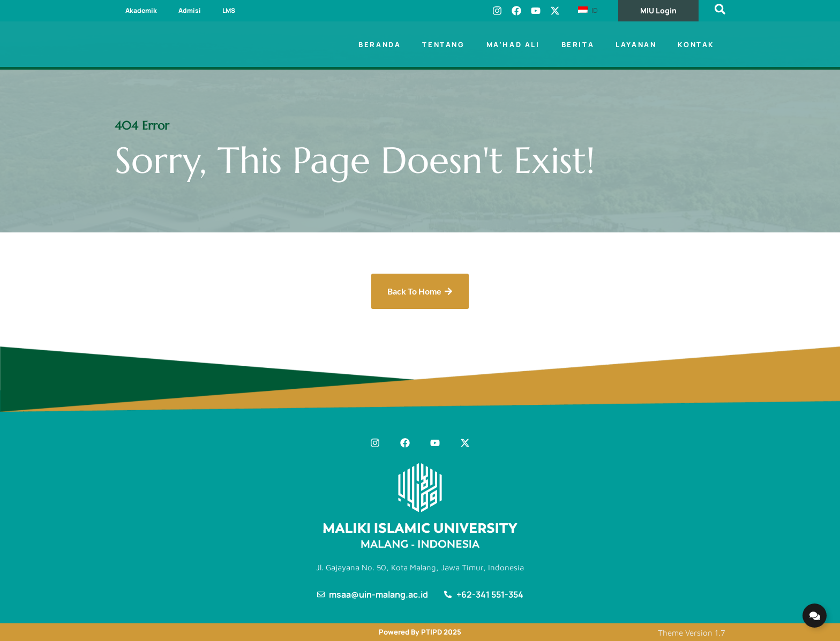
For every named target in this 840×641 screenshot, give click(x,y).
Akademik (141, 10)
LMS (229, 10)
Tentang (443, 44)
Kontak (696, 44)
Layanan (636, 44)
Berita (578, 44)
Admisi (190, 10)
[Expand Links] (815, 616)
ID (588, 10)
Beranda (380, 44)
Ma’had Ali (513, 44)
